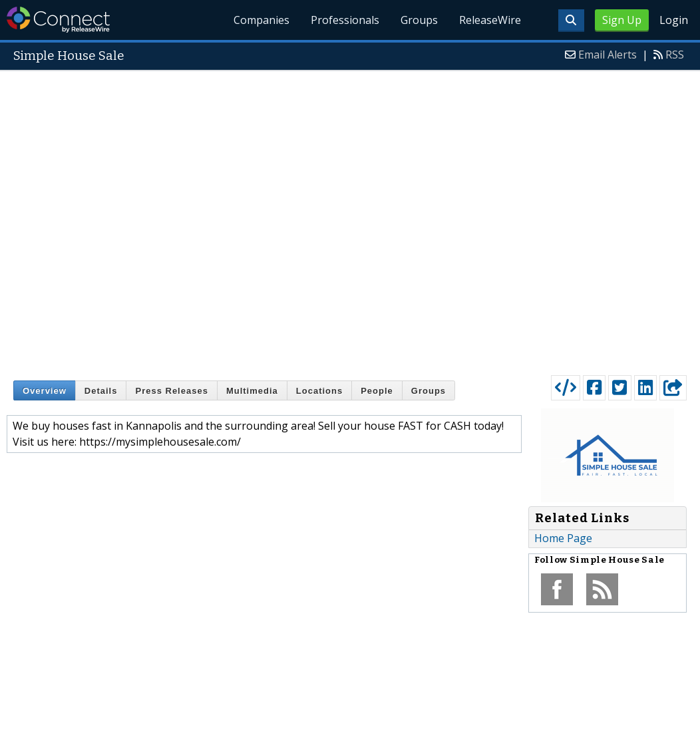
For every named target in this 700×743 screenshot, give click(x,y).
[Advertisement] (179, 220)
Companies (262, 20)
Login (674, 20)
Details (101, 391)
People (377, 391)
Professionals (346, 20)
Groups (419, 20)
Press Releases (171, 391)
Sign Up (622, 20)
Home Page (563, 538)
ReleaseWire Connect (58, 20)
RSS (675, 55)
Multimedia (252, 391)
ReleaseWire (490, 20)
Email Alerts (608, 55)
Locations (319, 391)
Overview (45, 391)
